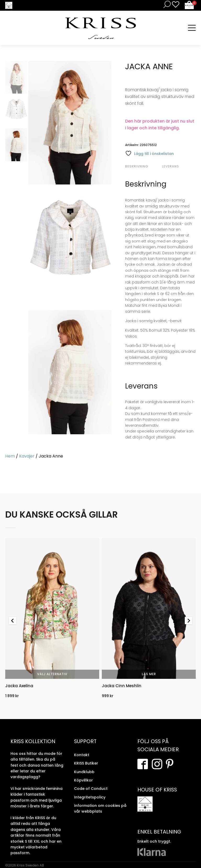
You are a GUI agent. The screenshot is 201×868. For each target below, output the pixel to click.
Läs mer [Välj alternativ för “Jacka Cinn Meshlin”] (149, 674)
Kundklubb (84, 772)
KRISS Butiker (86, 763)
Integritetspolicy (90, 797)
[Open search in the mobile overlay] (166, 4)
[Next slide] (188, 621)
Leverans (171, 166)
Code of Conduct (91, 789)
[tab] (143, 166)
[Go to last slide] (13, 621)
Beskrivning (137, 166)
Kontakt (82, 755)
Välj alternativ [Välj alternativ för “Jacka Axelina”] (52, 674)
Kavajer (27, 456)
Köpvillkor (83, 780)
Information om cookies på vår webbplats (100, 808)
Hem (10, 456)
